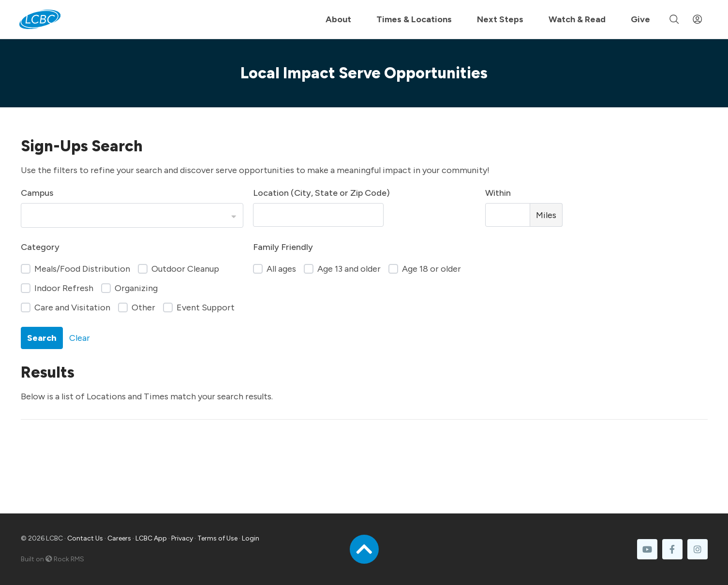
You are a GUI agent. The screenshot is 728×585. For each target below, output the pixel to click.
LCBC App (151, 538)
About (338, 19)
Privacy (182, 538)
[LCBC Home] (40, 19)
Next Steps (500, 19)
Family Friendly (283, 247)
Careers (119, 538)
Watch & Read (577, 19)
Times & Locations (414, 19)
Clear (80, 338)
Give (640, 19)
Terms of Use (217, 538)
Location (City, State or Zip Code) (321, 193)
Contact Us (85, 538)
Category (40, 247)
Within (498, 193)
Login (251, 538)
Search (42, 338)
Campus (37, 193)
